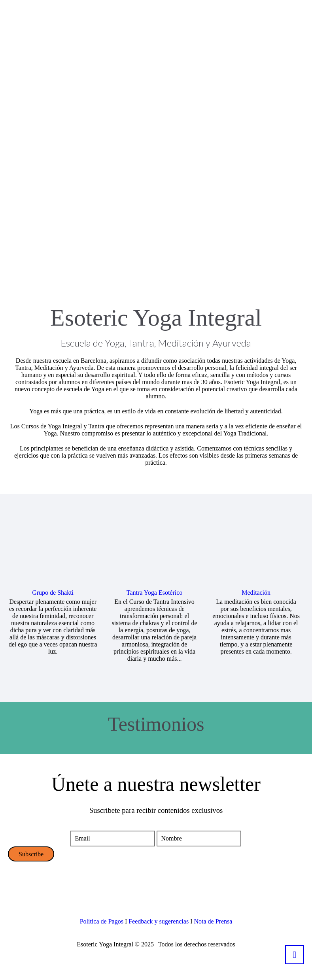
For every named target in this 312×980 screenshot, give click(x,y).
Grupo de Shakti (53, 593)
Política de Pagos (102, 921)
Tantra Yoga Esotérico (155, 593)
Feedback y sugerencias (159, 921)
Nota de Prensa (213, 921)
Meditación (256, 593)
